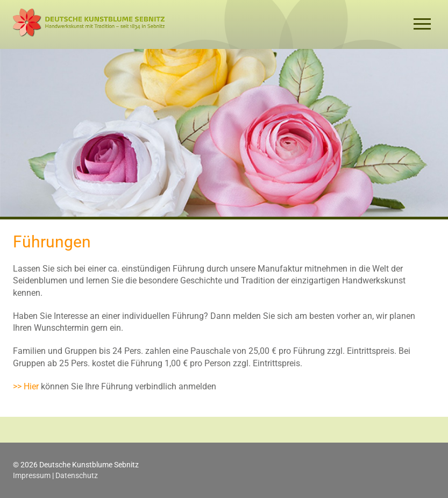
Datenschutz (77, 475)
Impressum (32, 475)
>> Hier (26, 386)
